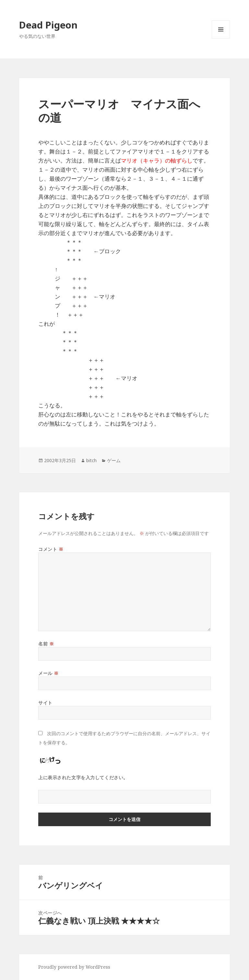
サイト (45, 703)
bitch (91, 460)
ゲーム (114, 460)
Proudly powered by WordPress (74, 967)
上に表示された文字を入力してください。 (83, 777)
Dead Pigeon (48, 25)
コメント (51, 549)
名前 (46, 644)
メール (48, 673)
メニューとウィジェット (221, 38)
